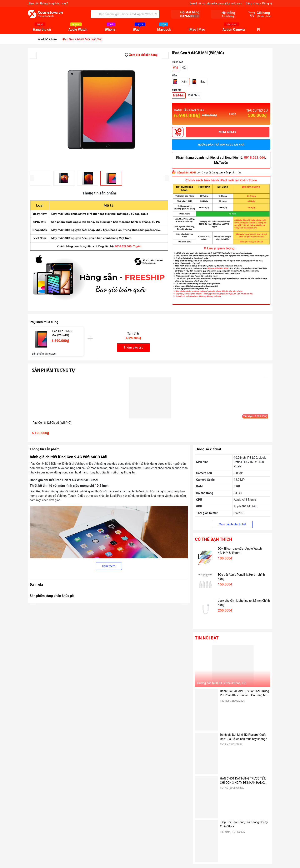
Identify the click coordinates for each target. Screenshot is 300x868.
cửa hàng (228, 16)
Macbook (164, 30)
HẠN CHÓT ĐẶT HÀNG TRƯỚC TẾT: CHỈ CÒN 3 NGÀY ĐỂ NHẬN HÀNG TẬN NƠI (243, 781)
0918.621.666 (254, 158)
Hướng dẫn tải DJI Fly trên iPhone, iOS (222, 683)
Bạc (203, 82)
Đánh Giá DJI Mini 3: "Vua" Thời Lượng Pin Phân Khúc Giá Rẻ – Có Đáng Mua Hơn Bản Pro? (244, 693)
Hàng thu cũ (42, 30)
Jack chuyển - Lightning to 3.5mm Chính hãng (244, 603)
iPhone (110, 30)
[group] (99, 110)
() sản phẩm (264, 16)
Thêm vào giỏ (133, 347)
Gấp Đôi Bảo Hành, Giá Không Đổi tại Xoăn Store (244, 824)
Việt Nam (194, 95)
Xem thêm (109, 566)
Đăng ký (267, 3)
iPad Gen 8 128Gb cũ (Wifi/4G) (52, 423)
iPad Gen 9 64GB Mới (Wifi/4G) (63, 333)
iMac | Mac (197, 30)
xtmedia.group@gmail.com (224, 3)
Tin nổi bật (207, 638)
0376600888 (190, 16)
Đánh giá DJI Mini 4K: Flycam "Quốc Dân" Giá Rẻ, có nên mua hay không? (243, 737)
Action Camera (234, 30)
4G (184, 68)
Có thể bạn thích (214, 539)
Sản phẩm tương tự (53, 370)
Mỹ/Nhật (179, 95)
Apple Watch (78, 30)
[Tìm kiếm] (95, 14)
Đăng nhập (252, 3)
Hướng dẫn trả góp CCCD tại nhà (221, 145)
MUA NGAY (227, 132)
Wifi (176, 68)
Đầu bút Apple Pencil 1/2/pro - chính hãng (241, 577)
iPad (136, 30)
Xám (184, 82)
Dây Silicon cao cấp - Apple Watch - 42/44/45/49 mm (241, 551)
